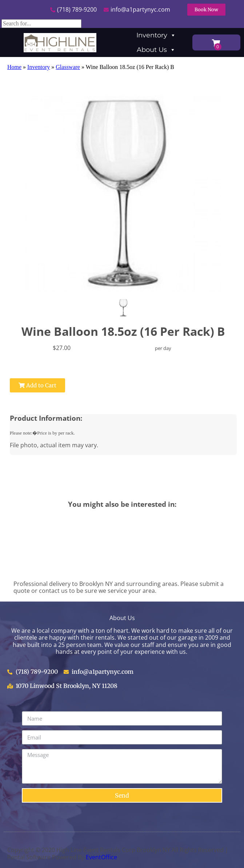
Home (14, 67)
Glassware (68, 67)
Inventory (156, 35)
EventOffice (101, 857)
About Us (156, 50)
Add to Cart (37, 385)
